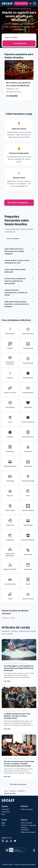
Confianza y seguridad (28, 825)
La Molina (5, 618)
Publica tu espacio (27, 809)
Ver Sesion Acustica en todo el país (19, 8)
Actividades (6, 809)
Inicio (6, 791)
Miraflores (21, 791)
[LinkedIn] (7, 841)
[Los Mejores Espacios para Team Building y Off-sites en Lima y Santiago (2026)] (19, 709)
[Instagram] (3, 841)
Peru (3, 823)
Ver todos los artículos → (19, 784)
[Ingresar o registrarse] (35, 3)
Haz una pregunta (13, 238)
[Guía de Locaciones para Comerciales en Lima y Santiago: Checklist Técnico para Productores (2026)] (19, 757)
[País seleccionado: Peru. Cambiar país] (31, 3)
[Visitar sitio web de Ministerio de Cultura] (15, 850)
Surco (13, 618)
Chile (3, 825)
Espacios (13, 791)
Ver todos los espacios (19, 203)
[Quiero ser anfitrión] (21, 3)
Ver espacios (19, 43)
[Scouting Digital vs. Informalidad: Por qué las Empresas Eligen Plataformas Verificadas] (19, 662)
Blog (3, 814)
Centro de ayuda (26, 823)
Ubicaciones (6, 812)
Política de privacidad (28, 832)
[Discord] (15, 841)
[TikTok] (11, 841)
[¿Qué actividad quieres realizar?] (19, 37)
